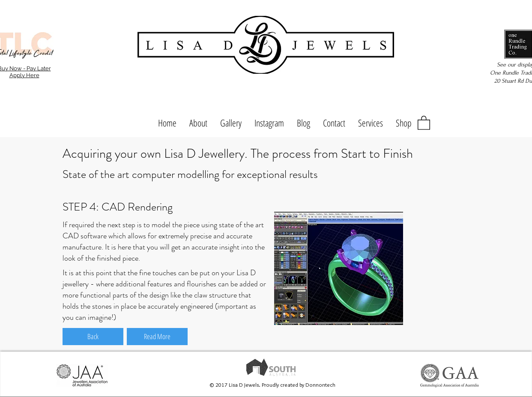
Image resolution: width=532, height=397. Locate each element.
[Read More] (157, 337)
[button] (424, 122)
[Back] (93, 337)
